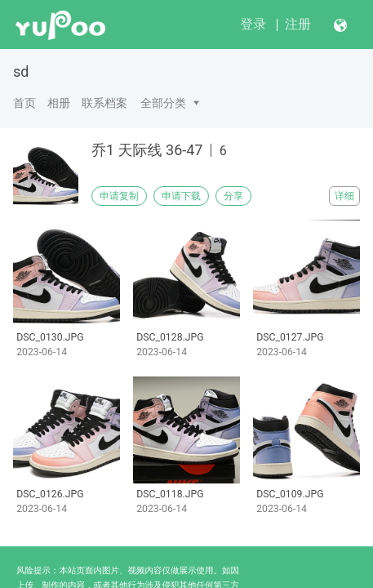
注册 (298, 24)
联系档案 (104, 103)
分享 (233, 196)
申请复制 (119, 196)
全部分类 (163, 103)
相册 (59, 103)
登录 (253, 24)
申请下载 (181, 196)
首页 (24, 103)
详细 (344, 196)
